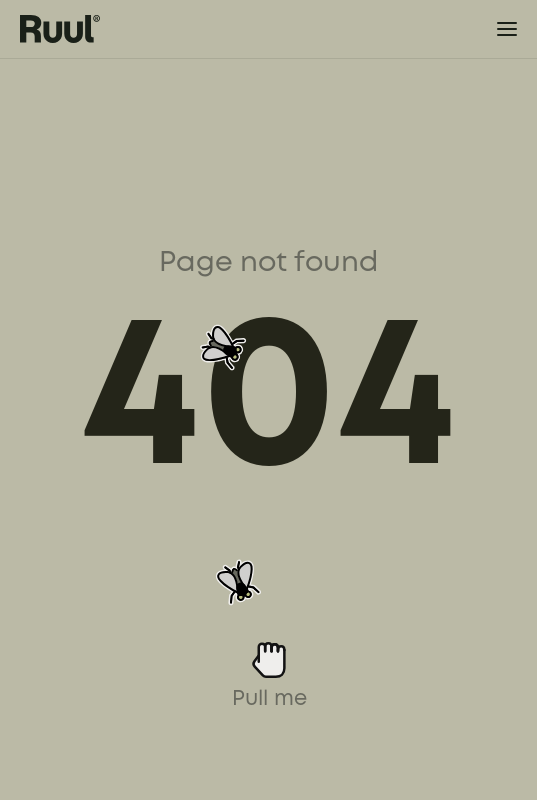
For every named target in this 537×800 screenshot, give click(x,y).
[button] (493, 29)
